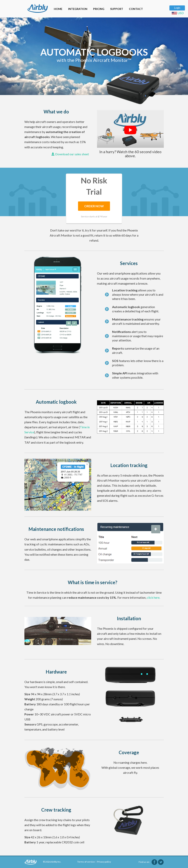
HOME (58, 9)
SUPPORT (117, 9)
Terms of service (86, 862)
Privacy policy (104, 862)
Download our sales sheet (70, 154)
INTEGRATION (78, 9)
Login (177, 8)
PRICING (99, 9)
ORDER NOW (94, 206)
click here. (153, 597)
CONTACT (136, 9)
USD (178, 13)
